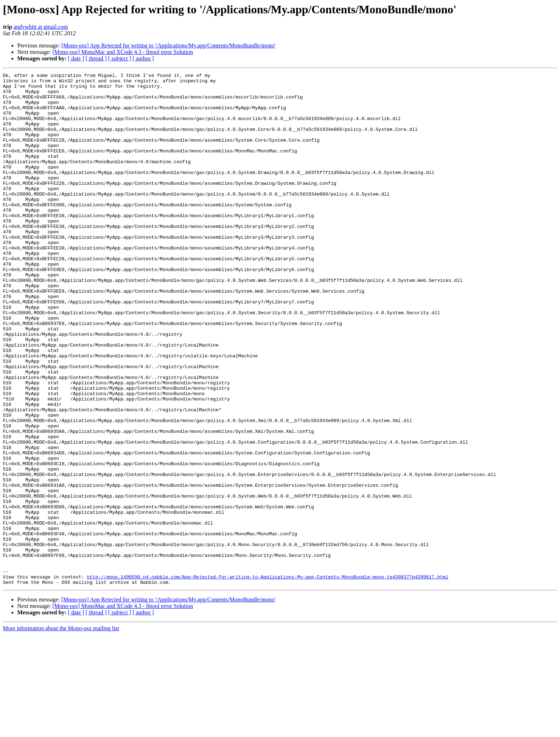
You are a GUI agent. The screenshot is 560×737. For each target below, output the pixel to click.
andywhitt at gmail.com (41, 27)
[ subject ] (120, 58)
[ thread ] (96, 58)
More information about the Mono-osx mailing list (61, 731)
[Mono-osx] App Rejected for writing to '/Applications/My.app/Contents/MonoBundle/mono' (168, 45)
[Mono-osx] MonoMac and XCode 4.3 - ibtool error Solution (123, 52)
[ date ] (76, 58)
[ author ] (143, 58)
